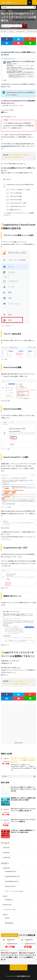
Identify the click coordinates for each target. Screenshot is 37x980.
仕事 (4, 915)
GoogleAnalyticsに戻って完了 (16, 206)
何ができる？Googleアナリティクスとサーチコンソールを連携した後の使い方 (9, 956)
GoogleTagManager (11, 881)
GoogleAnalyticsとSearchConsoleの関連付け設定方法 (19, 185)
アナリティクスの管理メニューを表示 (18, 190)
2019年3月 (6, 853)
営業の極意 (8, 923)
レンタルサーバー (8, 910)
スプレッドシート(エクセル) (13, 891)
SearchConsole (9, 886)
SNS (4, 896)
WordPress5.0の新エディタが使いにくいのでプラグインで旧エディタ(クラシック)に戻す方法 (23, 789)
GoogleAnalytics (16, 26)
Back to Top (18, 968)
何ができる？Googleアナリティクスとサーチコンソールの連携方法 (27, 955)
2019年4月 (6, 848)
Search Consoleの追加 (14, 200)
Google (5, 868)
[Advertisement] (18, 723)
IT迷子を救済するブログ (24, 976)
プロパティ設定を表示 (14, 193)
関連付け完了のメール (14, 210)
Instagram (8, 900)
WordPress (6, 905)
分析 (6, 918)
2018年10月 (7, 858)
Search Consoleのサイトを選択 (16, 203)
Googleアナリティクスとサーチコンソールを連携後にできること (19, 214)
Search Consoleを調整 (14, 196)
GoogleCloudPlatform (11, 876)
